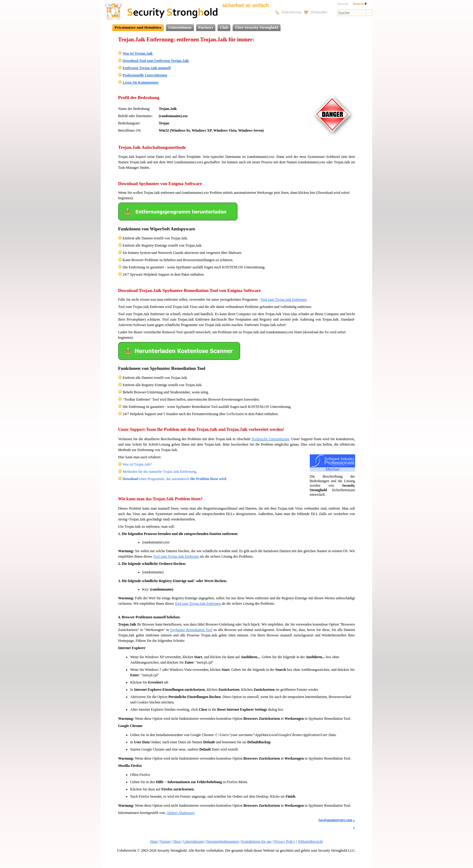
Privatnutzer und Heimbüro (138, 27)
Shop (177, 841)
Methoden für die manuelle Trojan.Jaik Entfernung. (160, 472)
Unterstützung (193, 841)
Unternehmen (180, 27)
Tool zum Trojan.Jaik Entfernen (284, 299)
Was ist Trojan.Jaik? (137, 464)
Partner (165, 841)
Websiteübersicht (310, 841)
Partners (206, 27)
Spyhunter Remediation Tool (191, 630)
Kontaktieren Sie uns (257, 841)
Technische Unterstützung (270, 439)
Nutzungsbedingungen (223, 841)
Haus (154, 841)
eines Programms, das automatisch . (175, 479)
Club (224, 27)
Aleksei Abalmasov (181, 813)
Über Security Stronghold (257, 27)
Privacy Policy (285, 841)
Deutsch (360, 4)
